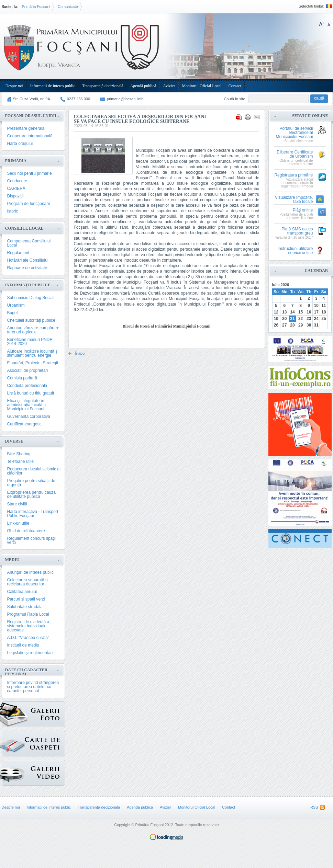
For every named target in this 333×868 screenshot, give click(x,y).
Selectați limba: (312, 6)
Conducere (17, 181)
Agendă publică (143, 86)
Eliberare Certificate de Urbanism (295, 154)
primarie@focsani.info (125, 99)
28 (292, 325)
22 (301, 319)
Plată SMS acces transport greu (297, 231)
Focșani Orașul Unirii (31, 116)
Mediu (12, 560)
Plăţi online (303, 210)
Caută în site (235, 99)
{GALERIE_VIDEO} (13, 771)
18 (324, 312)
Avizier (169, 86)
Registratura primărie (293, 175)
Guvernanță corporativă (29, 416)
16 (309, 312)
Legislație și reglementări (30, 653)
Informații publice (28, 285)
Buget (13, 313)
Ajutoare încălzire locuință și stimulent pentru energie (33, 353)
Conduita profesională (27, 386)
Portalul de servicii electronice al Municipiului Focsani (294, 133)
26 (276, 325)
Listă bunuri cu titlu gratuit (31, 393)
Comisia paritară (22, 378)
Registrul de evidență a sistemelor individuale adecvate (28, 626)
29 (301, 325)
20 (284, 319)
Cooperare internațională (30, 136)
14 (292, 312)
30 (309, 325)
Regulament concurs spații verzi (31, 540)
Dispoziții (15, 196)
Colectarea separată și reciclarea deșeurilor (28, 582)
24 (316, 319)
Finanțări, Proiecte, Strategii (33, 363)
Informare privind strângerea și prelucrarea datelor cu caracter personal (33, 687)
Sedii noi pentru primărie (30, 173)
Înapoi (80, 353)
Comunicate (68, 7)
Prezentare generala (26, 128)
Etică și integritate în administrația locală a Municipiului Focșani (27, 405)
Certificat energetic (24, 424)
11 (324, 306)
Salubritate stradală (25, 607)
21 (292, 319)
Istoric (13, 211)
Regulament (18, 253)
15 (301, 312)
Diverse (14, 441)
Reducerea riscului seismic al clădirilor (34, 471)
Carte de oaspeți (13, 742)
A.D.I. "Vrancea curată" (28, 638)
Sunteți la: (10, 7)
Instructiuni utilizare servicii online (295, 251)
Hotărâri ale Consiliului (28, 260)
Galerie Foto (15, 714)
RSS (314, 807)
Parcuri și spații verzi (26, 599)
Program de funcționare (29, 204)
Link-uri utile (18, 523)
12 (276, 312)
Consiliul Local (24, 228)
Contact (235, 86)
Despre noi (14, 86)
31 (316, 325)
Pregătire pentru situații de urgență (31, 483)
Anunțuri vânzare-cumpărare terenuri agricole (33, 330)
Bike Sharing (19, 454)
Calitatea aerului (22, 592)
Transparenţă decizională (103, 86)
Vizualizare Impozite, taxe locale (294, 200)
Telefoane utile (20, 461)
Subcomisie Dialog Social (30, 298)
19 (276, 319)
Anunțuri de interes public (30, 572)
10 (316, 306)
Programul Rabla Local (28, 614)
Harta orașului (20, 144)
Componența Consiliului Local (29, 243)
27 (284, 325)
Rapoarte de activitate (27, 268)
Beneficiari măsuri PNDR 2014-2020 (30, 342)
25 (324, 319)
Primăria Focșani (36, 7)
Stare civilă (17, 504)
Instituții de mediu (23, 645)
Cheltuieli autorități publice (31, 320)
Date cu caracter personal (26, 672)
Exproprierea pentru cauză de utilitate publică (31, 494)
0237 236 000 (79, 99)
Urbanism (16, 305)
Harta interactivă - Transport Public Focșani (33, 514)
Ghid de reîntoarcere (26, 531)
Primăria (16, 161)
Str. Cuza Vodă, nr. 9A (32, 99)
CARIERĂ (16, 189)
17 (316, 312)
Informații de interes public (53, 86)
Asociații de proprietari (28, 370)
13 (284, 312)
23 (309, 319)
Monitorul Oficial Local (202, 86)
